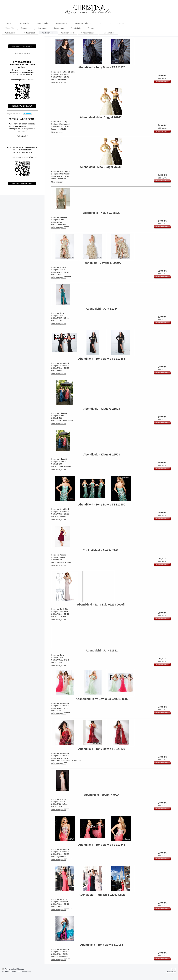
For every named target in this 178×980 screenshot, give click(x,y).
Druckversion (9, 969)
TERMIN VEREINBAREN (22, 46)
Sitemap (20, 969)
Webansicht (171, 971)
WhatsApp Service (22, 53)
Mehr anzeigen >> (58, 82)
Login (174, 969)
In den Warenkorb (162, 81)
